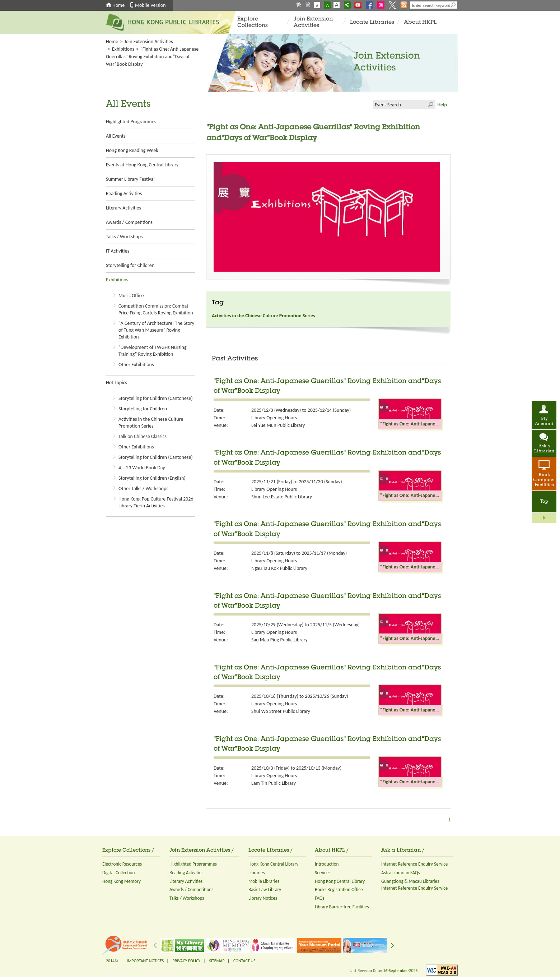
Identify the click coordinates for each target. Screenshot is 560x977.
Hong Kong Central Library (273, 864)
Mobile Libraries (264, 881)
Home (118, 5)
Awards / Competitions (129, 222)
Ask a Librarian (544, 449)
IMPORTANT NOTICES (145, 961)
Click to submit (431, 105)
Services (323, 873)
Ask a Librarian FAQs (401, 873)
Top (544, 502)
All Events (116, 136)
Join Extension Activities (313, 22)
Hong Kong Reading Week (132, 150)
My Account (544, 421)
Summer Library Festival (130, 179)
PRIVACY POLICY (187, 961)
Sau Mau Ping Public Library (279, 640)
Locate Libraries (372, 22)
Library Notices (263, 898)
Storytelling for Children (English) (152, 478)
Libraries (257, 873)
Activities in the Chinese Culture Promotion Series (263, 316)
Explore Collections (253, 22)
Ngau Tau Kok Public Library (279, 568)
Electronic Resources (122, 864)
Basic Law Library (265, 890)
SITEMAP (217, 961)
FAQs (320, 898)
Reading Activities (124, 193)
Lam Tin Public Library (274, 783)
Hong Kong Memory (122, 881)
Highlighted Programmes (131, 122)
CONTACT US (244, 961)
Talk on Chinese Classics (143, 436)
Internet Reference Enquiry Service (414, 864)
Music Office (131, 296)
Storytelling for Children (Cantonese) (156, 398)
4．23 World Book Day (142, 468)
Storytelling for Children (130, 265)
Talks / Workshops (124, 237)
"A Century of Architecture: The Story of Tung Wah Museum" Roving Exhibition (156, 330)
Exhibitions (123, 49)
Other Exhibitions (136, 365)
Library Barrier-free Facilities (342, 907)
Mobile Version (150, 5)
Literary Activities (123, 208)
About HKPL (420, 22)
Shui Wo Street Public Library (281, 711)
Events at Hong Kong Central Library (142, 165)
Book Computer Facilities (544, 480)
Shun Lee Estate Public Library (282, 497)
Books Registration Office (339, 890)
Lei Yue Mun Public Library (278, 425)
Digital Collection (118, 873)
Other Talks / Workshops (143, 488)
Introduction (327, 864)
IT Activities (118, 251)
